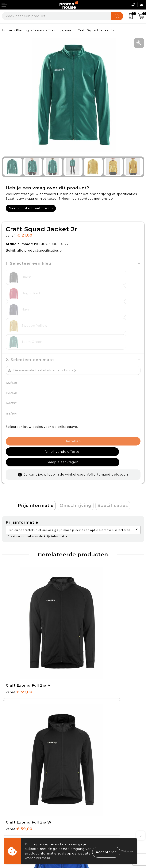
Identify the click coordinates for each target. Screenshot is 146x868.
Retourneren (13, 807)
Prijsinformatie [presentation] (36, 463)
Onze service (13, 815)
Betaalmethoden (16, 798)
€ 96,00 (90, 689)
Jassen (39, 30)
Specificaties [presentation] (113, 463)
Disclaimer (84, 815)
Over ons (83, 724)
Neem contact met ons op (31, 208)
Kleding (23, 30)
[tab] (36, 463)
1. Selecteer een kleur (29, 263)
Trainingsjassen (61, 30)
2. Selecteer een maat (30, 327)
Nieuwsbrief (85, 733)
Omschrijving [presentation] (76, 463)
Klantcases (84, 750)
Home (7, 30)
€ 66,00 (19, 689)
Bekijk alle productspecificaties (34, 251)
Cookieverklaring (89, 798)
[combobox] (56, 16)
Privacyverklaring (90, 807)
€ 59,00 (19, 600)
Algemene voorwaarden (95, 789)
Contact (9, 789)
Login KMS (11, 824)
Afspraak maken (88, 741)
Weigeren (127, 851)
